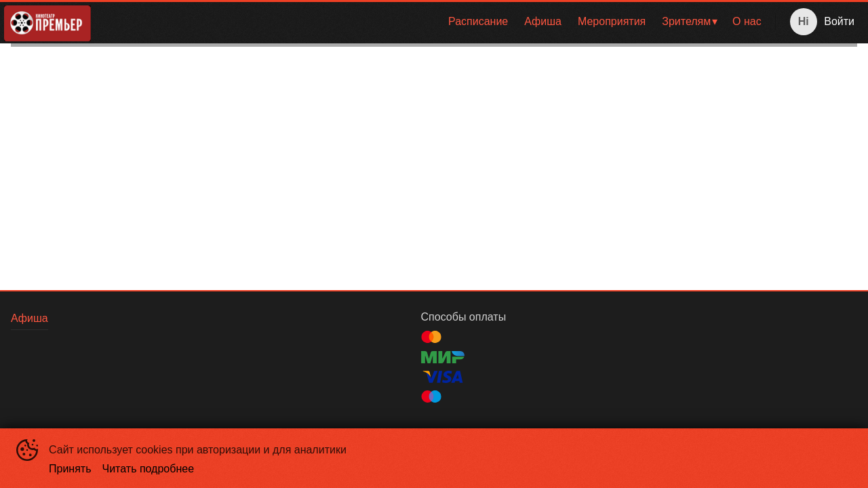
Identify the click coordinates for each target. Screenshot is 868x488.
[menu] (436, 22)
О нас (747, 21)
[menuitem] (478, 22)
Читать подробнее (149, 469)
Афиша (543, 21)
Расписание (478, 21)
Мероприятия (612, 21)
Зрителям (686, 21)
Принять (70, 469)
